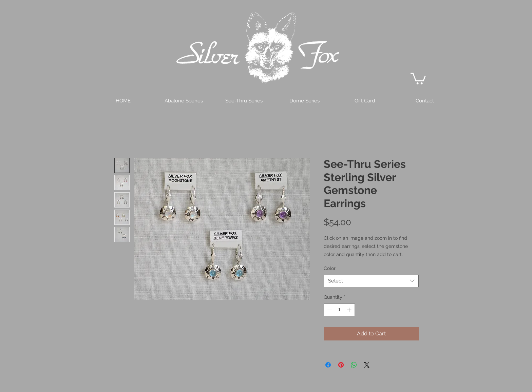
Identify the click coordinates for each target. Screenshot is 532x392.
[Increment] (350, 310)
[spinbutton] (339, 310)
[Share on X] (367, 365)
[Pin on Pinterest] (341, 365)
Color (330, 268)
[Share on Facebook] (328, 365)
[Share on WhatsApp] (354, 365)
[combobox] (371, 281)
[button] (418, 78)
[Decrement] (329, 310)
